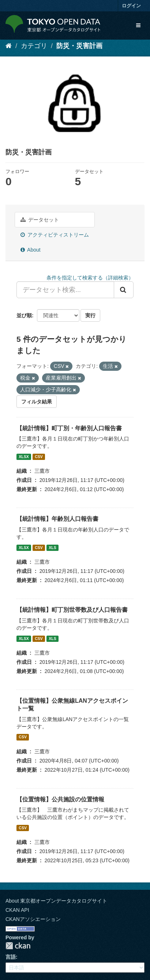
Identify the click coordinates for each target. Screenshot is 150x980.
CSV (39, 457)
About (31, 250)
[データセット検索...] (65, 290)
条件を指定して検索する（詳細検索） (90, 278)
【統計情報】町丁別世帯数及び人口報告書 (72, 610)
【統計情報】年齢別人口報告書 (57, 519)
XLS (52, 548)
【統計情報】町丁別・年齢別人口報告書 (69, 428)
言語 (11, 957)
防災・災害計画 (79, 46)
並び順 (24, 315)
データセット (40, 220)
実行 (90, 315)
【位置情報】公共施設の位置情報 (60, 799)
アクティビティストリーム (55, 235)
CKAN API (17, 910)
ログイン (131, 6)
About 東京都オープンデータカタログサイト (56, 901)
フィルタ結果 (37, 402)
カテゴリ (34, 46)
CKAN (18, 946)
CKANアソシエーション (33, 919)
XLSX (24, 457)
